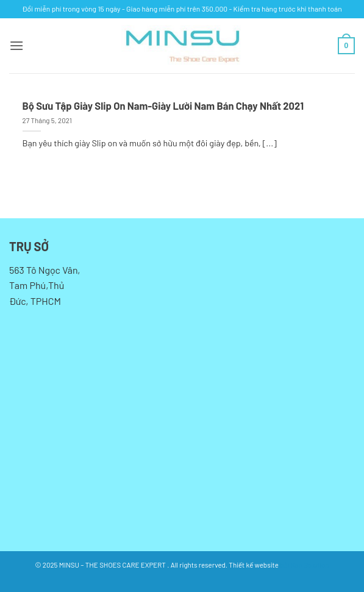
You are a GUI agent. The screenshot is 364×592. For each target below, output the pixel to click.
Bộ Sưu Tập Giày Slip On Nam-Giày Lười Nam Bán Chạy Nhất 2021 (163, 105)
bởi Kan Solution (304, 565)
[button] (16, 45)
